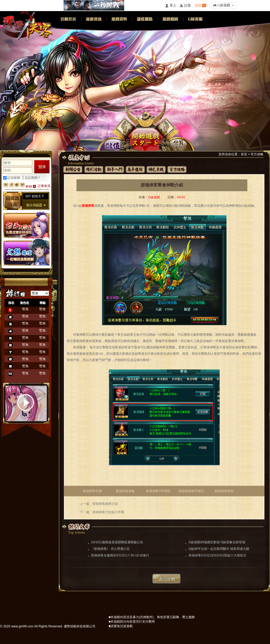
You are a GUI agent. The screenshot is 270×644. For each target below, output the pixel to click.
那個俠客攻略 (125, 491)
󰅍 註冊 (185, 6)
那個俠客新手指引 (191, 491)
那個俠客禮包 (224, 491)
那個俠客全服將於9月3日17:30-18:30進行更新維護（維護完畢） (120, 556)
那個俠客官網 (92, 491)
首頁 (244, 154)
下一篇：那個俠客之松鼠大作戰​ (102, 512)
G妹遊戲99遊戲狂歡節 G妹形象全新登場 (217, 542)
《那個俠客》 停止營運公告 (110, 549)
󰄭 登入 (171, 6)
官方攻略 (257, 154)
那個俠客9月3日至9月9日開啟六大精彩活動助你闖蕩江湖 (217, 556)
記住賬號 (12, 178)
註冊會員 (44, 186)
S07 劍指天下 (35, 196)
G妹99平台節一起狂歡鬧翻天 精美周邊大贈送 (219, 549)
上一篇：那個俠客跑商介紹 (99, 504)
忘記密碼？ (33, 178)
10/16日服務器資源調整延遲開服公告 (117, 542)
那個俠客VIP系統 (158, 491)
